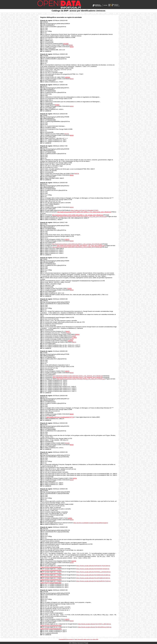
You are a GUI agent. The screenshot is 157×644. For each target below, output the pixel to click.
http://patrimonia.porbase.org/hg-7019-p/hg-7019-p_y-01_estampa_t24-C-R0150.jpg (78, 376)
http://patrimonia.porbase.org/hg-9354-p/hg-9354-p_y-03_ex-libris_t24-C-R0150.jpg (77, 247)
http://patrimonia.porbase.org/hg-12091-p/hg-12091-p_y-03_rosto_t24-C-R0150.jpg (81, 216)
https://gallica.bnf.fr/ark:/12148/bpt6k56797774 (60, 417)
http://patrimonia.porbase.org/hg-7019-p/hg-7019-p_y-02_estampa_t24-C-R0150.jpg (78, 377)
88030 (72, 47)
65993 (71, 45)
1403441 (68, 77)
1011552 (66, 44)
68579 (74, 342)
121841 (69, 333)
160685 (74, 336)
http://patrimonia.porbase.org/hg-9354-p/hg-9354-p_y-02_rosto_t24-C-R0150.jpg (81, 246)
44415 (68, 331)
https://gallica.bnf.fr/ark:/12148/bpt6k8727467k (85, 210)
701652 (69, 288)
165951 (70, 518)
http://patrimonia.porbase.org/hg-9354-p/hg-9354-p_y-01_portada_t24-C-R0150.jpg (77, 244)
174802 (74, 337)
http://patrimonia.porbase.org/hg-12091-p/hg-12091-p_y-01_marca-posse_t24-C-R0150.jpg (84, 212)
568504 (77, 334)
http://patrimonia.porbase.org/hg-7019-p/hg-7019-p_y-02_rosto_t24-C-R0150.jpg (81, 379)
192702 (67, 134)
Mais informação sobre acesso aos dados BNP (87, 639)
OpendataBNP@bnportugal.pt (66, 639)
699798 (74, 561)
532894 (57, 105)
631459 (67, 443)
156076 (67, 239)
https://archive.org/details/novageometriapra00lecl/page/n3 (91, 523)
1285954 (70, 341)
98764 (75, 478)
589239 (77, 174)
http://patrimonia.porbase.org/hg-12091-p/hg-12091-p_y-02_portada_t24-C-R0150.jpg (78, 215)
